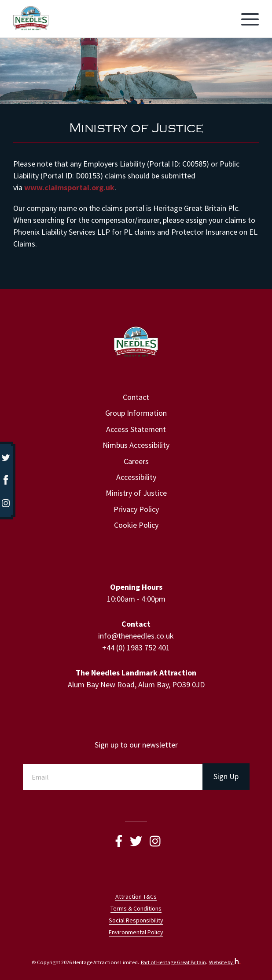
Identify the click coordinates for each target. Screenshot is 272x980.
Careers (136, 461)
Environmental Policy (136, 932)
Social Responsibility (136, 920)
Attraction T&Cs (136, 897)
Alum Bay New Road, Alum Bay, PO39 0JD (136, 684)
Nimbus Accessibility (136, 445)
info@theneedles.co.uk (136, 636)
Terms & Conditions (136, 908)
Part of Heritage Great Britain (173, 962)
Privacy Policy (136, 509)
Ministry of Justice (136, 493)
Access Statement (136, 429)
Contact (136, 397)
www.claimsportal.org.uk (69, 187)
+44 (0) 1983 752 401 (136, 648)
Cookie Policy (136, 525)
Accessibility (136, 477)
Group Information (136, 413)
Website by (225, 962)
